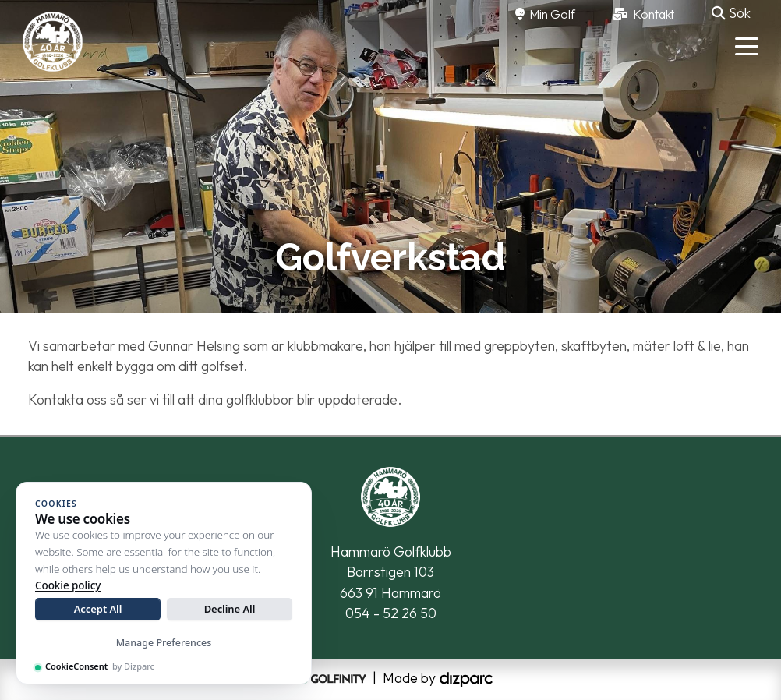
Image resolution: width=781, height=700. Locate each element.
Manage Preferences (164, 643)
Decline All (230, 609)
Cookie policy (68, 585)
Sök (731, 13)
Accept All (98, 609)
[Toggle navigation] (747, 45)
